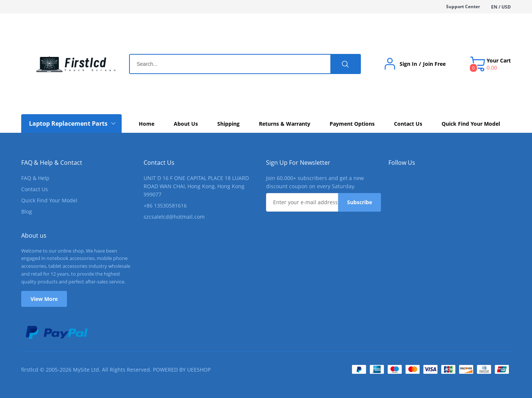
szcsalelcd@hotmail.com (174, 217)
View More (44, 299)
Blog (27, 211)
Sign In (408, 64)
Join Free (434, 64)
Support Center (463, 7)
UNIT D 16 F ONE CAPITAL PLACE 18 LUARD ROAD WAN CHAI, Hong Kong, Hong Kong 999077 (196, 186)
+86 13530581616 (165, 206)
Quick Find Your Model (49, 200)
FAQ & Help (35, 178)
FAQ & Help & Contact (52, 163)
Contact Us (35, 189)
